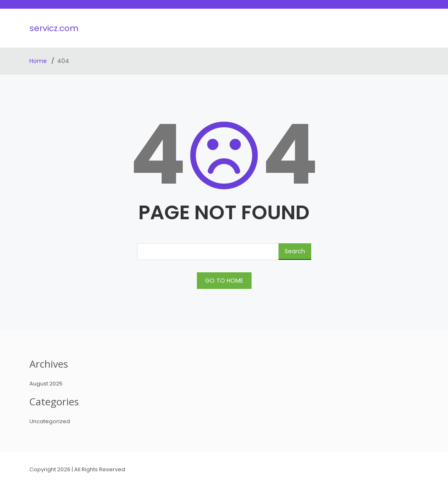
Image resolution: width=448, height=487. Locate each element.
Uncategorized (50, 421)
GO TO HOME (224, 281)
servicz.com (54, 28)
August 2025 (46, 384)
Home (39, 61)
